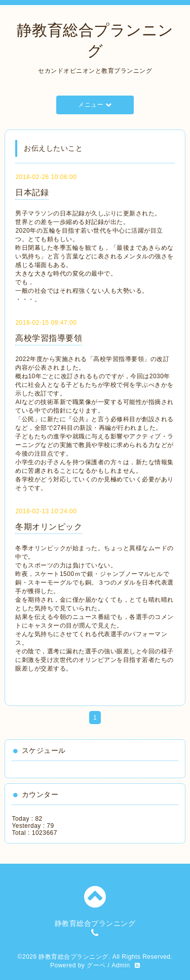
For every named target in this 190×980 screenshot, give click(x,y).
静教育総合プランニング (73, 957)
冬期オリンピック (49, 527)
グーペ (96, 965)
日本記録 (32, 192)
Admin (121, 965)
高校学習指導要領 (49, 338)
